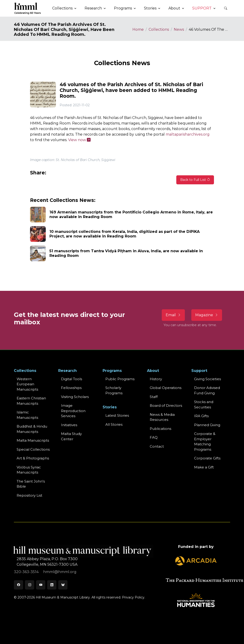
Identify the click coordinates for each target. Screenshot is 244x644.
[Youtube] (41, 585)
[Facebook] (18, 585)
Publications (160, 429)
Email (173, 315)
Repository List (29, 495)
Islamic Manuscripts (27, 415)
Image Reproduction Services (73, 411)
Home (138, 29)
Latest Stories (117, 415)
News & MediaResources (162, 417)
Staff (154, 397)
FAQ (154, 437)
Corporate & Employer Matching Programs (205, 442)
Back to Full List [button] (195, 180)
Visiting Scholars (75, 397)
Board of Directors (166, 406)
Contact (157, 446)
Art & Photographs (33, 458)
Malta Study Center (71, 436)
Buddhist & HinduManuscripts (32, 429)
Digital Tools (72, 379)
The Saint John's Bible (31, 484)
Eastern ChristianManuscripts (31, 401)
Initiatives (69, 425)
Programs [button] (123, 8)
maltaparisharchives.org (188, 134)
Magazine (207, 315)
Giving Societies (207, 379)
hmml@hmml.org (60, 572)
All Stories (114, 424)
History (156, 379)
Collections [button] (62, 8)
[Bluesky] (63, 585)
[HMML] (28, 8)
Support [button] (202, 8)
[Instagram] (30, 585)
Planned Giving (207, 425)
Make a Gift (204, 467)
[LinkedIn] (52, 585)
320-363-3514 (27, 572)
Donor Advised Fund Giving (207, 390)
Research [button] (93, 8)
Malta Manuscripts (33, 440)
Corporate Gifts (207, 458)
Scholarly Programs (114, 390)
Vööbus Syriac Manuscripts (29, 470)
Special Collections (33, 449)
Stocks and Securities (204, 404)
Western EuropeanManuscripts (27, 384)
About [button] (174, 8)
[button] (226, 8)
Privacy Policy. (134, 597)
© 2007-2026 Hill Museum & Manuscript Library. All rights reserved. (67, 597)
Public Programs (120, 379)
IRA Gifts (201, 416)
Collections (159, 29)
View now (79, 140)
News (179, 29)
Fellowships (71, 388)
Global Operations (166, 388)
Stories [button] (150, 8)
